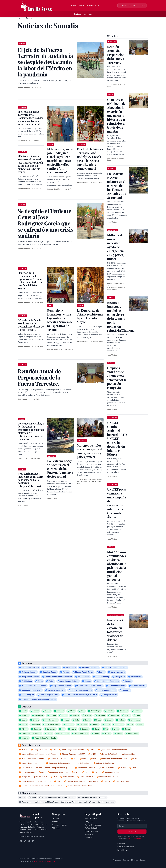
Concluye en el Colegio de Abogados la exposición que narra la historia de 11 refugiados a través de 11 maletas (31, 431)
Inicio (20, 18)
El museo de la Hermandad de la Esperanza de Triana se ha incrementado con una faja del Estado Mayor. (31, 281)
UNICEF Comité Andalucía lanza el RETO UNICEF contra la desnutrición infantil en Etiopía (117, 438)
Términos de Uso (91, 831)
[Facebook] (21, 841)
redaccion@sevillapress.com (44, 861)
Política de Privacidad (93, 825)
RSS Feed (56, 828)
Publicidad (121, 844)
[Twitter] (25, 841)
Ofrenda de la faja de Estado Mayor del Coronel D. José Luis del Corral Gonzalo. (31, 325)
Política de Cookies (92, 828)
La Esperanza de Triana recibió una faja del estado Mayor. (90, 316)
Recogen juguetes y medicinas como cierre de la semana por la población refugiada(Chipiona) (31, 480)
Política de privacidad (134, 839)
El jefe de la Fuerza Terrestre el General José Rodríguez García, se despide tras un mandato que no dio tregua (31, 164)
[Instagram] (29, 841)
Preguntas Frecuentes (126, 847)
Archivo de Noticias (59, 825)
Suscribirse (132, 831)
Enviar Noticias (123, 850)
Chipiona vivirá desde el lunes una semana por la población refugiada (117, 378)
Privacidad (117, 860)
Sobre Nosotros (91, 819)
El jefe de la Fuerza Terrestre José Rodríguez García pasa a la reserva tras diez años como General (31, 118)
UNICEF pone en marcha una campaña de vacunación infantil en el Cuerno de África (117, 503)
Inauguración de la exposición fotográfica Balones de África (117, 630)
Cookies (126, 860)
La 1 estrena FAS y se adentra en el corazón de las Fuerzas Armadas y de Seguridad (60, 469)
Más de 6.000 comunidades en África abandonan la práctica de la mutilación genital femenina (117, 566)
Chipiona (77, 14)
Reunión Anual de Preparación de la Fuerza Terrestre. (116, 55)
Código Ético (90, 822)
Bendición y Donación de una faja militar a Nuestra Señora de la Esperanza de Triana (60, 320)
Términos (134, 860)
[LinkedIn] (33, 841)
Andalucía (88, 14)
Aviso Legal (89, 834)
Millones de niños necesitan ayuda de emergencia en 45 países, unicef (90, 451)
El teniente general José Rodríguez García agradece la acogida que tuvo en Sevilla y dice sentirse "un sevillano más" (60, 161)
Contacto (88, 838)
